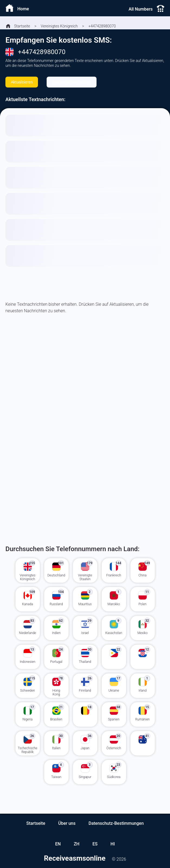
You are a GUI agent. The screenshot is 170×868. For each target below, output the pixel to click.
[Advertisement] (85, 391)
